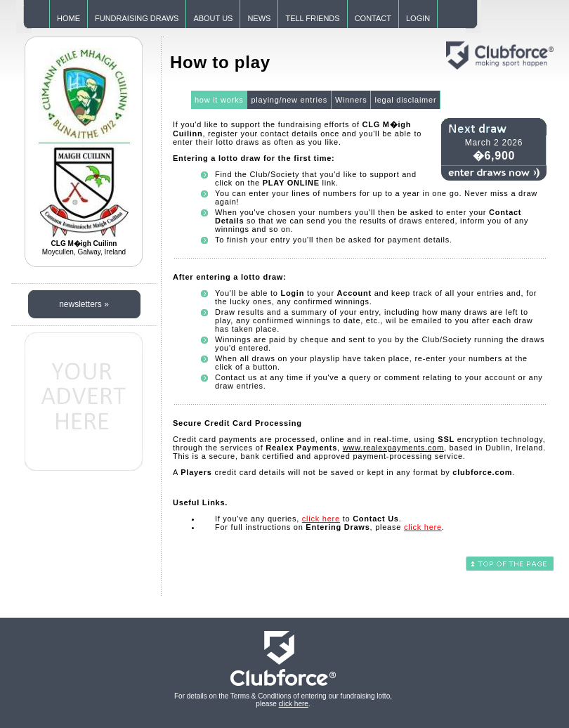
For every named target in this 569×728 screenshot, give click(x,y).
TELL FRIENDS (312, 18)
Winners (351, 100)
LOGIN (418, 18)
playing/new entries (289, 100)
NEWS (259, 18)
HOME (68, 18)
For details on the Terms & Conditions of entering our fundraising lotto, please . (283, 700)
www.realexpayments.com (393, 448)
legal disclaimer (405, 100)
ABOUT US (213, 18)
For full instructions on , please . (330, 527)
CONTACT (373, 18)
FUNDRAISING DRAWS (137, 18)
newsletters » (84, 304)
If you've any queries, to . (308, 519)
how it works (219, 100)
